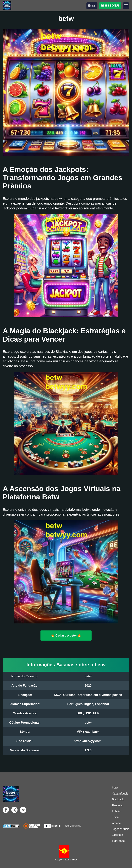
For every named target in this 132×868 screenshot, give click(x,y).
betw (115, 788)
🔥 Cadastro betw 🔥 (66, 636)
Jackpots (117, 835)
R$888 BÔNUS (110, 6)
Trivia (115, 817)
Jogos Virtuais (121, 829)
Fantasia (117, 805)
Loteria (116, 811)
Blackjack (118, 799)
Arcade (116, 823)
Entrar (92, 6)
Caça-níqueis (120, 794)
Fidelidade (118, 841)
